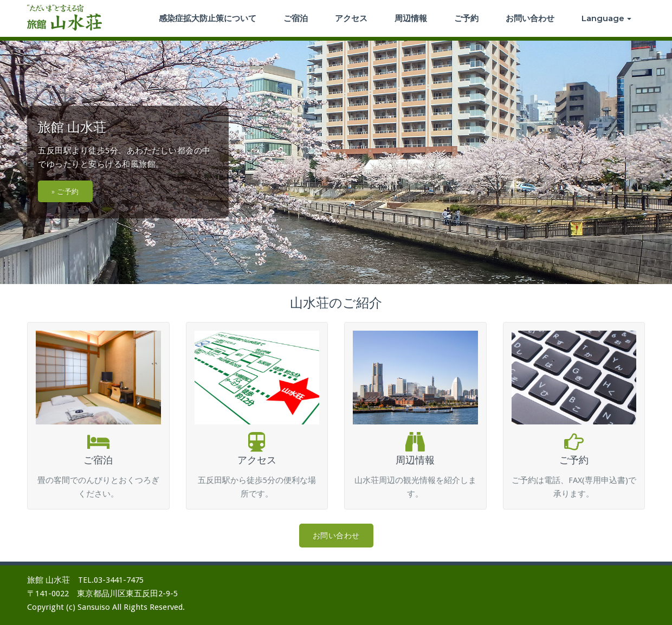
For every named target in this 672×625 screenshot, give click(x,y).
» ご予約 (65, 191)
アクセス (351, 18)
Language (606, 18)
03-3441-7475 (119, 580)
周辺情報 (411, 18)
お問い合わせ (530, 18)
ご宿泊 (296, 18)
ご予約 (466, 18)
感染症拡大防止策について (208, 18)
